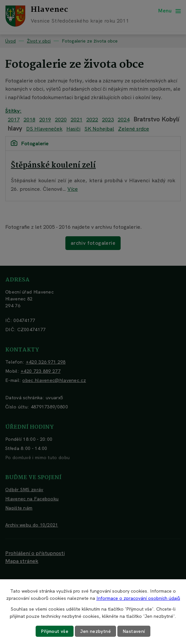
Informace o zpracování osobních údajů (138, 598)
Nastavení (134, 631)
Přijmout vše (55, 631)
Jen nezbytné (95, 631)
